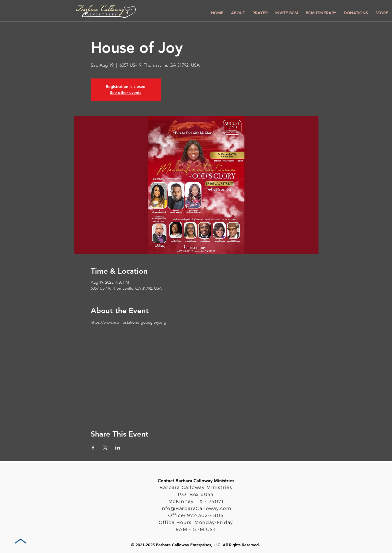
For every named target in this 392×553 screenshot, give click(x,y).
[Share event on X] (105, 448)
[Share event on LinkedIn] (118, 448)
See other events (126, 93)
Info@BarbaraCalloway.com (196, 509)
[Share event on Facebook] (93, 448)
